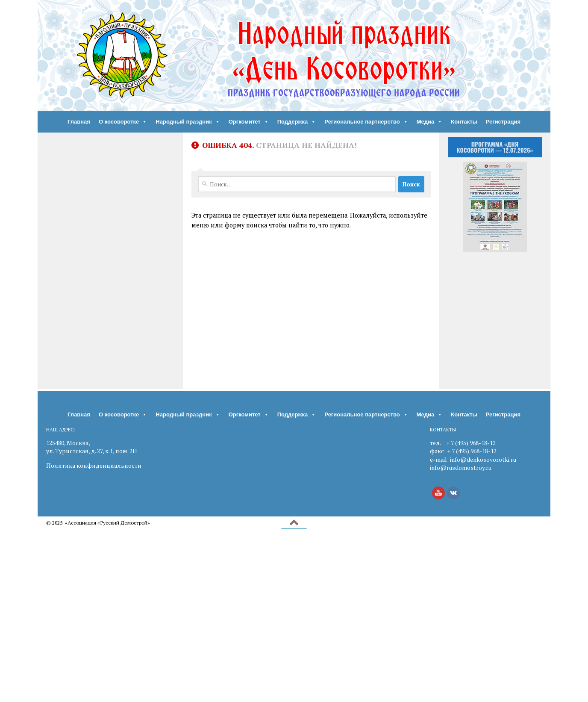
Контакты (464, 122)
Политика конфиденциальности (94, 465)
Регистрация (503, 122)
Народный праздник (188, 122)
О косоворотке (123, 122)
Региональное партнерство (366, 122)
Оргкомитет (249, 122)
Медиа (430, 122)
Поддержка (297, 122)
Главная (79, 122)
